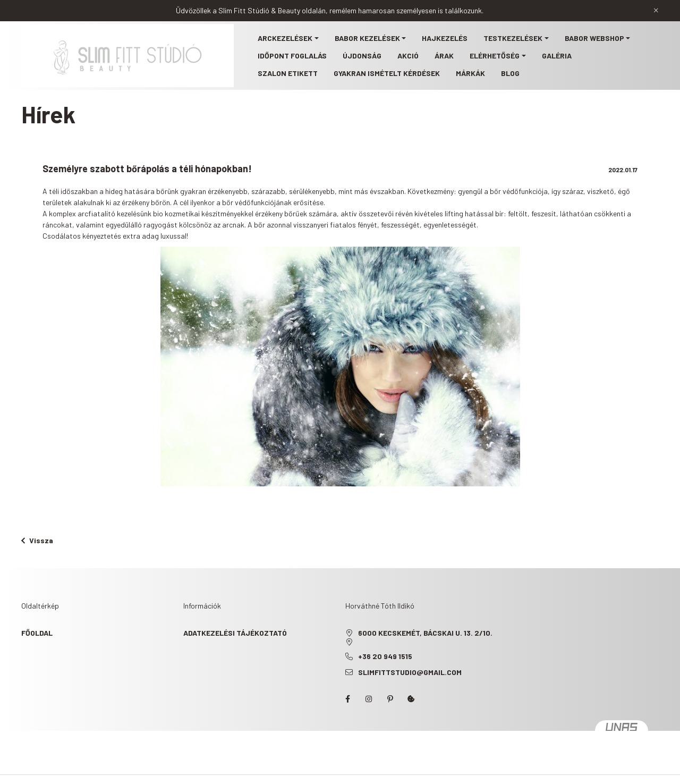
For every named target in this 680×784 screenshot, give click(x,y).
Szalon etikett (288, 73)
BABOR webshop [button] (594, 38)
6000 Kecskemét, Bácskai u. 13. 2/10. (425, 633)
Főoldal (37, 633)
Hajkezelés (445, 38)
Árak (444, 56)
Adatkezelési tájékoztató (235, 633)
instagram (369, 699)
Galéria (557, 56)
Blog (510, 73)
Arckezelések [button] (285, 38)
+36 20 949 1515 (385, 656)
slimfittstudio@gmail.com (410, 672)
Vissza (37, 540)
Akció (408, 56)
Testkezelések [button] (513, 38)
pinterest (390, 699)
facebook (347, 699)
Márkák (470, 73)
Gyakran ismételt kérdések (387, 73)
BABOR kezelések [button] (367, 38)
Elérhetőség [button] (495, 56)
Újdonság (362, 56)
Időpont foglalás (292, 56)
